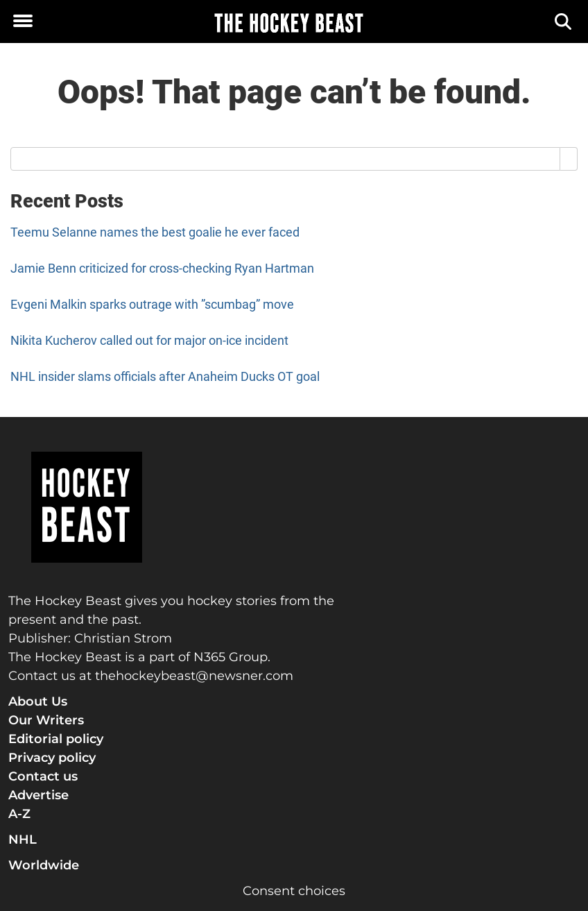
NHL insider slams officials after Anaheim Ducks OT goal (165, 376)
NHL (23, 840)
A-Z (19, 814)
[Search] (564, 22)
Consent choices (294, 891)
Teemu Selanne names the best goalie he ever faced (155, 232)
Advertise (38, 795)
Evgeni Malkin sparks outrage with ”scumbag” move (152, 304)
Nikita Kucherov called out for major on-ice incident (149, 340)
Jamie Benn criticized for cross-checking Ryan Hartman (162, 268)
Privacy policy (52, 758)
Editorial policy (56, 739)
